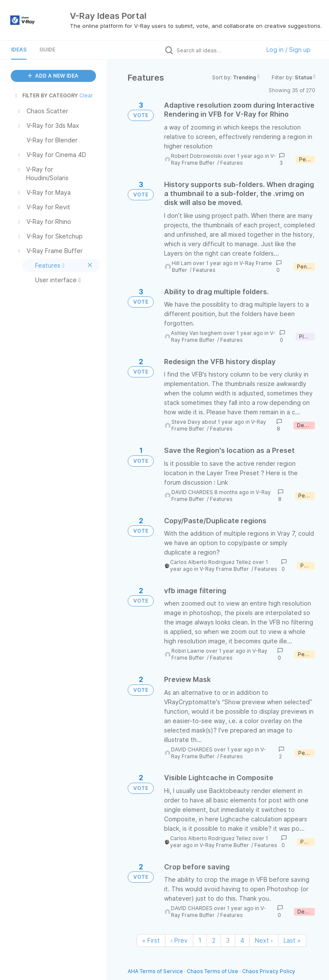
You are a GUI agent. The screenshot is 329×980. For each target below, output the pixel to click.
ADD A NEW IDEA (53, 76)
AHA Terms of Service (156, 971)
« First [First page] (151, 940)
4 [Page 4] (242, 940)
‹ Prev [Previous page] (179, 940)
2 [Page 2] (214, 940)
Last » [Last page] (292, 940)
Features (232, 163)
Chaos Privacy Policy (269, 971)
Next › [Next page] (264, 940)
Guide (47, 50)
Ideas (19, 50)
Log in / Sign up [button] (289, 50)
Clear (86, 95)
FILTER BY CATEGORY (46, 95)
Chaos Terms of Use (212, 971)
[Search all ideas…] (216, 50)
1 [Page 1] (200, 940)
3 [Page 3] (228, 940)
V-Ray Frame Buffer (225, 569)
